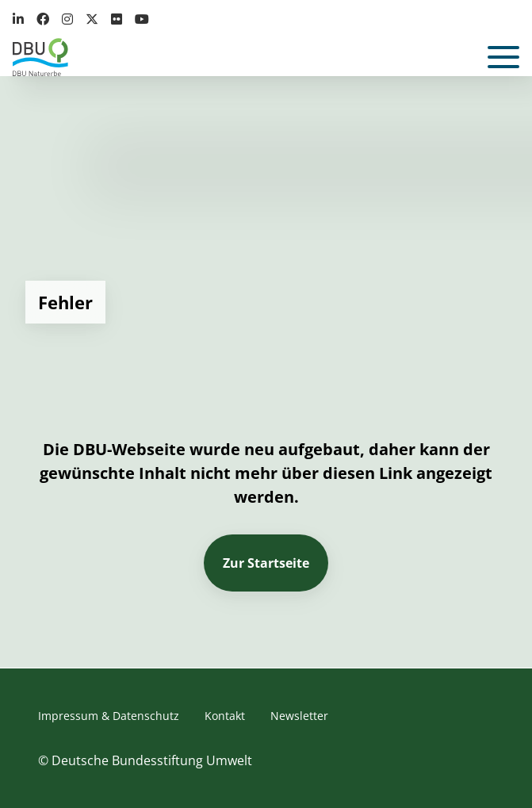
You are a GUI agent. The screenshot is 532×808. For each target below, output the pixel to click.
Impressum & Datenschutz (109, 716)
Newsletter (299, 716)
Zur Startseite (266, 563)
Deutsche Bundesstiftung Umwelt (152, 760)
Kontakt (225, 716)
